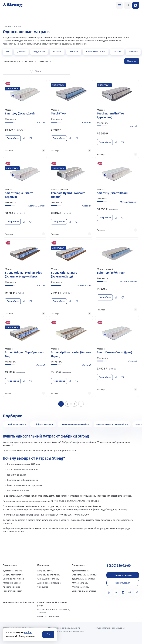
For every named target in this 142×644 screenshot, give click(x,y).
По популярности (12, 61)
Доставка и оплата (12, 571)
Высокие (57, 51)
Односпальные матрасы (84, 575)
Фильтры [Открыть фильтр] (132, 61)
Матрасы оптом (45, 571)
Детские (21, 51)
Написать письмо (123, 575)
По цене (29, 61)
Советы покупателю (13, 575)
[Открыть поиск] (119, 5)
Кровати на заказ (11, 587)
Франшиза (43, 587)
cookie (28, 633)
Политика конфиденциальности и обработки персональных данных (66, 629)
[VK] (116, 592)
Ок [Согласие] (48, 634)
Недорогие (39, 51)
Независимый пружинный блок (112, 424)
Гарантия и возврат (13, 591)
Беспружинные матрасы (84, 591)
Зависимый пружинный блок (75, 424)
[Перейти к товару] (25, 119)
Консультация (123, 583)
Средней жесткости (96, 51)
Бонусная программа (14, 579)
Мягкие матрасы (80, 583)
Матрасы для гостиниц (49, 575)
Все (8, 51)
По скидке (43, 61)
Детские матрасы (80, 571)
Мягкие (117, 51)
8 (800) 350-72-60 (119, 566)
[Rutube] (137, 592)
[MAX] (123, 592)
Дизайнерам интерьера (49, 583)
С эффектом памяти (43, 424)
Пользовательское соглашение (110, 628)
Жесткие (133, 51)
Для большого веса (16, 424)
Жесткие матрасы (81, 587)
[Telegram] (130, 592)
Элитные (74, 51)
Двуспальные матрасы (83, 579)
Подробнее (13, 138)
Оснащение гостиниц (48, 579)
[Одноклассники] (109, 592)
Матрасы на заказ (12, 583)
